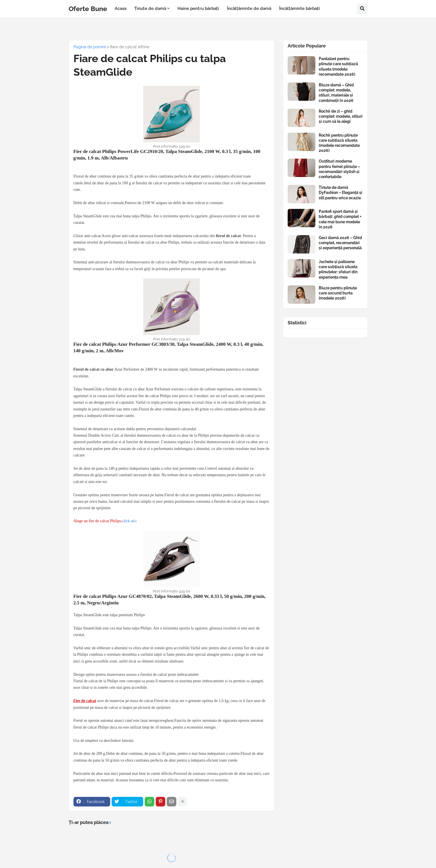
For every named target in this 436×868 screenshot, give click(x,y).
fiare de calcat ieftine (130, 47)
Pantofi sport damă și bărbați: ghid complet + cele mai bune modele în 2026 (340, 219)
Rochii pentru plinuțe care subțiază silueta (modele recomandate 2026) (339, 143)
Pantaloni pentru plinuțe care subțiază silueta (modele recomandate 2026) (338, 66)
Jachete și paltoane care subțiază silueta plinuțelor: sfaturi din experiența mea (338, 269)
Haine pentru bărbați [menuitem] (198, 8)
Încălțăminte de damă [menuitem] (249, 8)
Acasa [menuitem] (121, 8)
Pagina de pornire (90, 47)
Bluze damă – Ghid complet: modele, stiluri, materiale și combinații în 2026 (336, 93)
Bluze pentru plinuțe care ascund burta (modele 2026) (338, 293)
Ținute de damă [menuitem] (150, 8)
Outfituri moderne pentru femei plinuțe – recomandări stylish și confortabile (339, 169)
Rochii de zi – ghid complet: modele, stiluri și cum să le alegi (341, 116)
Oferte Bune (88, 9)
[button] (362, 9)
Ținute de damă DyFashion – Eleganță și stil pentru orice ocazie (340, 193)
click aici (129, 521)
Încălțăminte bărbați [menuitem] (300, 8)
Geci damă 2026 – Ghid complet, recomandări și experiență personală (340, 243)
